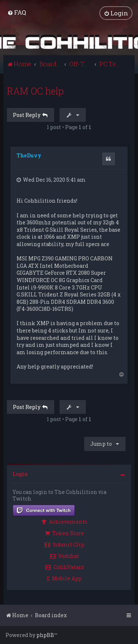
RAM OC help (35, 91)
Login (20, 474)
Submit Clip (64, 545)
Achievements (64, 522)
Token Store (64, 533)
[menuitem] (17, 12)
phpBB (45, 635)
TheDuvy (29, 155)
